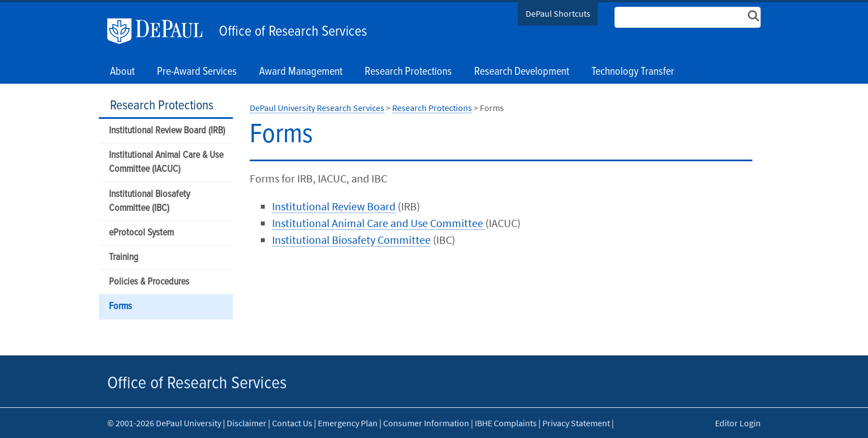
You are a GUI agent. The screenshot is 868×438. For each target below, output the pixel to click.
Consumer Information (426, 423)
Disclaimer (247, 423)
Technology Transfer (633, 72)
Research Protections (162, 106)
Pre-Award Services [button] (197, 72)
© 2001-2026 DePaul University (164, 423)
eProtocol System (141, 233)
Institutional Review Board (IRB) (167, 131)
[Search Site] (688, 17)
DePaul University (160, 31)
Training (124, 257)
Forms (120, 307)
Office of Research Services (293, 32)
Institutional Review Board (334, 206)
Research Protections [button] (408, 72)
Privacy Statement (576, 423)
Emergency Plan (348, 423)
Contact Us (292, 423)
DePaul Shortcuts (558, 13)
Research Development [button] (522, 72)
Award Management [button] (301, 72)
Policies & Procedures (149, 282)
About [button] (122, 72)
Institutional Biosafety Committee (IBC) (149, 201)
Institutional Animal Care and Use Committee (379, 223)
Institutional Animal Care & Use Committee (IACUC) (166, 162)
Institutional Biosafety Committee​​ (351, 240)
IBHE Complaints (506, 423)
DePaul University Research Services (317, 108)
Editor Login (738, 423)
